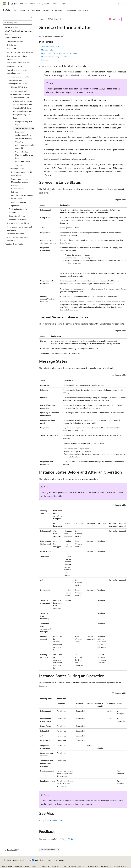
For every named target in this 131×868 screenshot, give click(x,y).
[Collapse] (31, 17)
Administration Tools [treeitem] (19, 91)
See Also (45, 60)
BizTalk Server (53, 19)
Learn (42, 19)
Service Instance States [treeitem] (25, 128)
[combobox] (18, 22)
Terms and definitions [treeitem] (15, 234)
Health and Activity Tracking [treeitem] (23, 163)
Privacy (55, 866)
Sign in (125, 3)
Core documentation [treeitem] (15, 41)
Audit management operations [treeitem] (19, 204)
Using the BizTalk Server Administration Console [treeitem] (23, 103)
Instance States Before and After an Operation (59, 53)
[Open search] (119, 3)
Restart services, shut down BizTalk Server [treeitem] (22, 197)
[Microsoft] (5, 3)
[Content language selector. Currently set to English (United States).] (14, 860)
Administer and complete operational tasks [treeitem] (19, 78)
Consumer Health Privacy (72, 866)
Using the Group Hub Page (51, 820)
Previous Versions (22, 866)
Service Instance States (50, 46)
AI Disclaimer (7, 866)
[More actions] (125, 19)
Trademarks (105, 866)
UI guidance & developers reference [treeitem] (17, 239)
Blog (34, 866)
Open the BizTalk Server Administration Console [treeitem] (23, 110)
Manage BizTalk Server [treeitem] (20, 87)
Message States (47, 50)
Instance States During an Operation (56, 56)
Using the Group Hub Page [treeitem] (24, 123)
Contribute (45, 866)
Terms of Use (92, 866)
